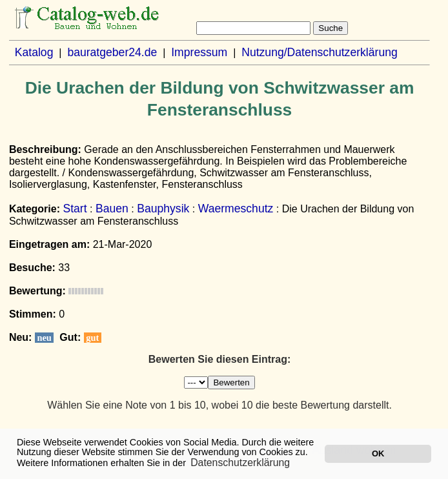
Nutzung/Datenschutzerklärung (320, 52)
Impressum (199, 52)
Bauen (112, 209)
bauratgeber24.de (112, 52)
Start (75, 209)
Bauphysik (163, 209)
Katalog (34, 52)
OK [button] (378, 454)
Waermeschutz (236, 209)
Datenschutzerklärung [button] (240, 463)
